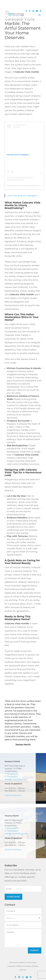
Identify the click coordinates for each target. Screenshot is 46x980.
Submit (35, 950)
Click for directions (13, 795)
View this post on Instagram (22, 196)
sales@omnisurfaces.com (16, 779)
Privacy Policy (31, 962)
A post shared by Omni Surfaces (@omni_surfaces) (26, 186)
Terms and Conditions (17, 962)
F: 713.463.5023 (11, 777)
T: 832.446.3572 (11, 828)
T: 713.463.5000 (11, 774)
